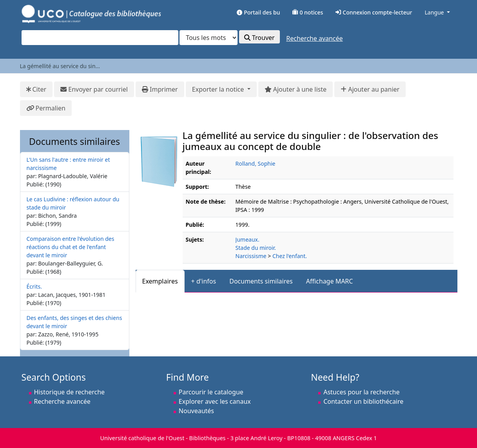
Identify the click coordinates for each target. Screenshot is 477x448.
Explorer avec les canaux (215, 401)
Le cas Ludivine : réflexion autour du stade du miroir (73, 203)
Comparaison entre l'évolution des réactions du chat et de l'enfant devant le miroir (71, 247)
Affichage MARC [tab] (330, 281)
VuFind (35, 14)
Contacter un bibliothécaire (363, 401)
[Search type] (209, 38)
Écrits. (34, 286)
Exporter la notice (219, 89)
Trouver (259, 38)
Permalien (46, 108)
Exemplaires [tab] (160, 281)
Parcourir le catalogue (211, 392)
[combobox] (100, 38)
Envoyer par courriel (94, 89)
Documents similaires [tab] (261, 281)
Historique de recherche (70, 392)
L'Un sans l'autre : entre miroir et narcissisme (68, 164)
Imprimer (160, 89)
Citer (36, 89)
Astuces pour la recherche (361, 392)
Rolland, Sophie (256, 163)
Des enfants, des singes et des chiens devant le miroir (74, 322)
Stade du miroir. (256, 248)
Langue (434, 12)
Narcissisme (251, 256)
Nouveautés (196, 411)
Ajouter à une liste (296, 89)
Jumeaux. (248, 239)
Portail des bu (258, 12)
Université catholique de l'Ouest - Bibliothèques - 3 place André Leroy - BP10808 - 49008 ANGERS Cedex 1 (238, 438)
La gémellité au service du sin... (60, 66)
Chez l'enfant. (290, 256)
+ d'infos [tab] (204, 281)
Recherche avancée (314, 38)
